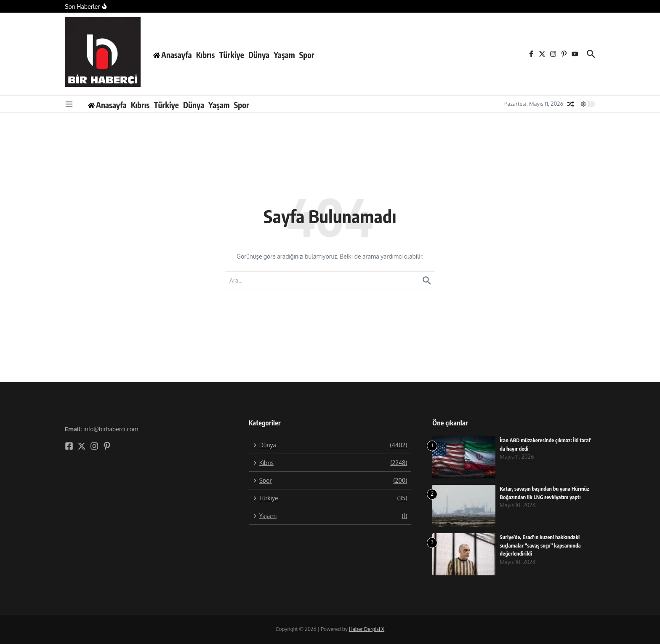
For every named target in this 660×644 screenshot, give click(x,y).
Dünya (259, 55)
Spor (307, 55)
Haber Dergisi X (367, 629)
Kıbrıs (206, 55)
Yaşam (284, 55)
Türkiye (232, 55)
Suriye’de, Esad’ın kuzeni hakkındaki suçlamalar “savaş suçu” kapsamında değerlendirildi (541, 545)
